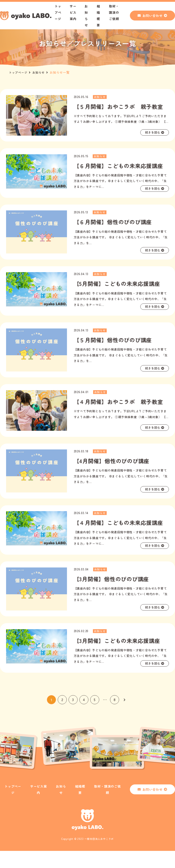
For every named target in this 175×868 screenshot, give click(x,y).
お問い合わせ (152, 16)
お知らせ (40, 72)
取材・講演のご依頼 (114, 12)
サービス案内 (73, 12)
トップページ (58, 12)
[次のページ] (124, 717)
